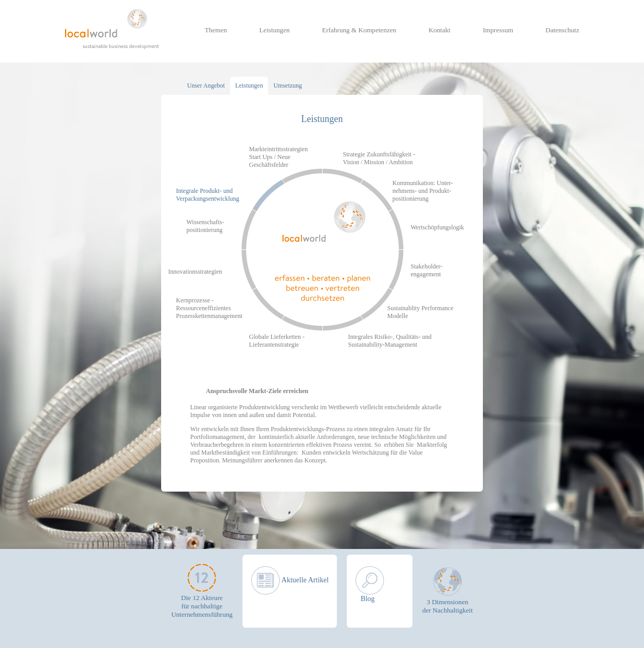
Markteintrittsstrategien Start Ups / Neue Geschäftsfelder (279, 157)
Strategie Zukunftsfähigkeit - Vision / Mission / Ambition (379, 158)
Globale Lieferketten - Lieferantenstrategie (277, 341)
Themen (216, 30)
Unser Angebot (206, 85)
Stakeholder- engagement (427, 270)
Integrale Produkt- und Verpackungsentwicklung (208, 195)
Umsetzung (288, 85)
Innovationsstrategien (195, 272)
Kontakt (440, 30)
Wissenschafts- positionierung (205, 226)
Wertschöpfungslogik (438, 227)
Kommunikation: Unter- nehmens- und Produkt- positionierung (423, 191)
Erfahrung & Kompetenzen (359, 30)
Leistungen (274, 30)
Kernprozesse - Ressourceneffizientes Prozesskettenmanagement (209, 308)
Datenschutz (562, 30)
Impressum (498, 30)
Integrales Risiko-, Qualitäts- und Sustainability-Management (390, 341)
